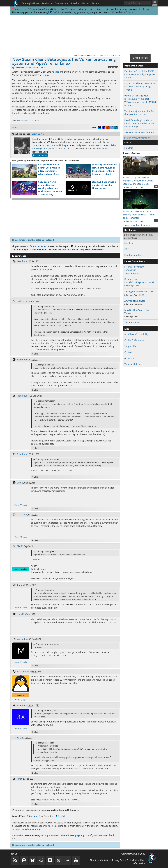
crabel (20, 614)
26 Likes (15, 127)
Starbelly (17, 738)
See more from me (40, 155)
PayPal (54, 12)
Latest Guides (131, 153)
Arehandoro (23, 672)
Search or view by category (137, 138)
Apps (19, 120)
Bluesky (75, 3)
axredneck (22, 705)
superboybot (23, 396)
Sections (47, 3)
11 (156, 187)
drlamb (20, 585)
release (55, 72)
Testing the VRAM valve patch (139, 292)
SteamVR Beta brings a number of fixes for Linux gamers (104, 185)
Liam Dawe (19, 68)
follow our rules (38, 246)
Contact (129, 142)
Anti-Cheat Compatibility (136, 334)
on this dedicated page (68, 835)
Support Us (130, 346)
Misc (27, 120)
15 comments (113, 67)
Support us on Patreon (23, 9)
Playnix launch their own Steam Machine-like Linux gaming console (140, 87)
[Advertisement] (84, 35)
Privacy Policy (119, 860)
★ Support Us (140, 58)
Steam (32, 120)
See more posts (132, 323)
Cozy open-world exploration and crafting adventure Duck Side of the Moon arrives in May (50, 188)
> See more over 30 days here (139, 133)
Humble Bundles (133, 255)
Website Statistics (133, 364)
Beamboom (22, 261)
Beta (23, 120)
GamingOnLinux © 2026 (133, 854)
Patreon (32, 816)
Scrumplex (22, 515)
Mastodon (104, 149)
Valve (37, 120)
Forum (95, 3)
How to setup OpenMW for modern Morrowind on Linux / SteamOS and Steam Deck (140, 179)
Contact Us (61, 3)
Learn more (115, 56)
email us (71, 250)
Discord (85, 3)
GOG (113, 12)
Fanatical (129, 243)
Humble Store (127, 12)
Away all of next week (135, 301)
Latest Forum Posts (135, 261)
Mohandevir (23, 639)
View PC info (21, 505)
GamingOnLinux (30, 3)
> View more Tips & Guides (136, 225)
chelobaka (22, 301)
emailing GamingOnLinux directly (49, 149)
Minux (20, 483)
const (19, 779)
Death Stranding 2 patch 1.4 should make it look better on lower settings (139, 123)
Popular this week (134, 66)
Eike (19, 546)
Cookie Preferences (134, 340)
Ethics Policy (133, 860)
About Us (129, 358)
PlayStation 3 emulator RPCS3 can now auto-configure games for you (140, 74)
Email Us (129, 148)
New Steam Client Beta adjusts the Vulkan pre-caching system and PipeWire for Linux (64, 61)
